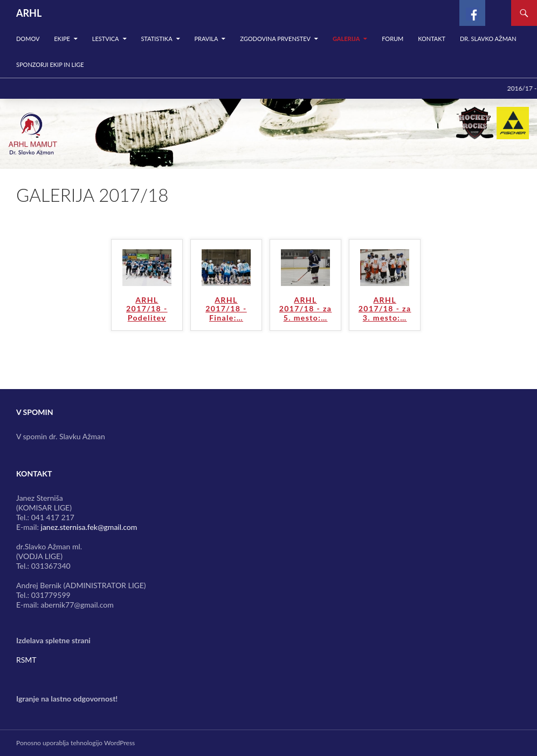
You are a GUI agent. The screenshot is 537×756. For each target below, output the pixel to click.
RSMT (26, 660)
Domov (28, 39)
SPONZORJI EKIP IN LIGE (50, 64)
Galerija (346, 39)
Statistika (156, 39)
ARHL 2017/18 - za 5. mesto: (306, 309)
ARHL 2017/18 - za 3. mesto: (385, 309)
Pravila (206, 39)
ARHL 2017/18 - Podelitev (147, 309)
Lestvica (106, 39)
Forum (393, 39)
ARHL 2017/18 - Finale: (226, 309)
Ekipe (62, 39)
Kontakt (432, 39)
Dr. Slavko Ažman (488, 39)
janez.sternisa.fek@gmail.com (89, 527)
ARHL (29, 13)
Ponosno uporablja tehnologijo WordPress (75, 743)
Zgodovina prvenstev (275, 39)
